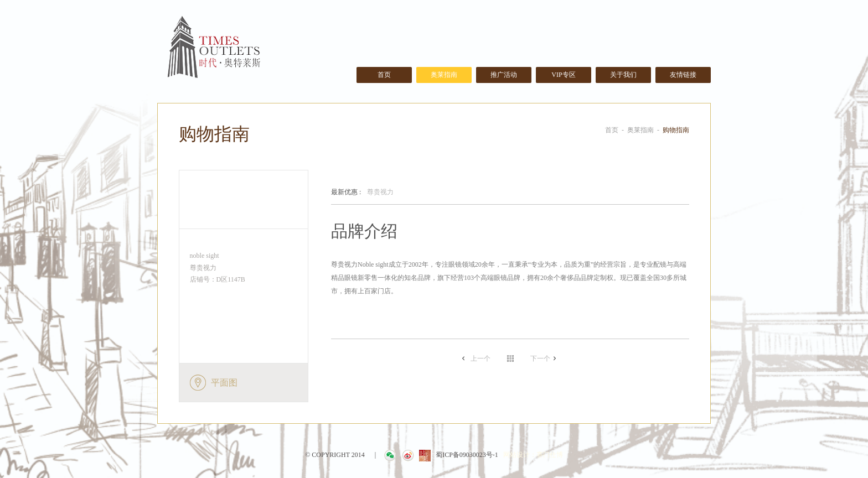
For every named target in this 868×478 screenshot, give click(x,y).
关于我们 (623, 75)
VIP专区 (563, 75)
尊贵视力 (362, 193)
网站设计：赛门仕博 (533, 455)
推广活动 (504, 75)
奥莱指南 (444, 75)
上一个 (480, 358)
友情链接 (683, 75)
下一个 (540, 358)
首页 (384, 75)
